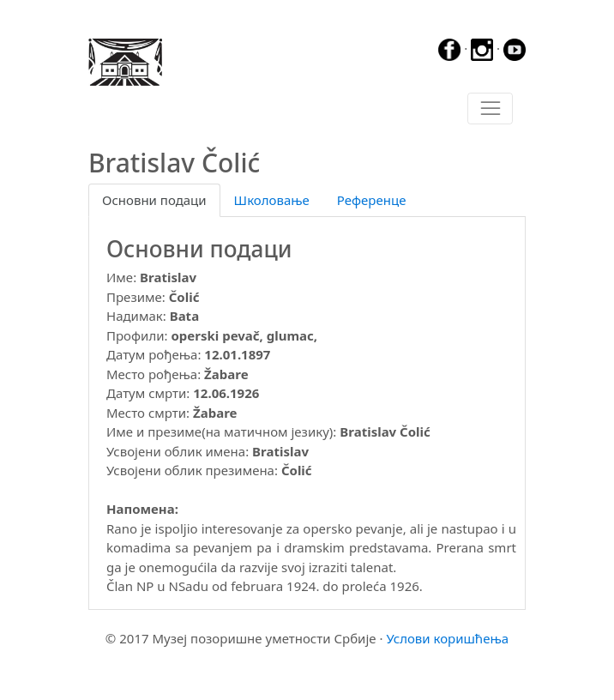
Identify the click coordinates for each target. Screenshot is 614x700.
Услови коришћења (447, 638)
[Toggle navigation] (490, 109)
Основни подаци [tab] (154, 200)
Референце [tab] (372, 200)
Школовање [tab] (272, 200)
